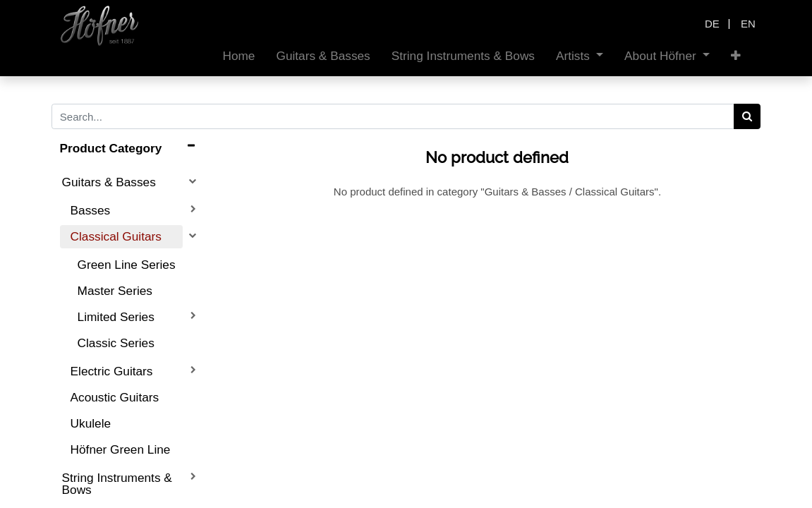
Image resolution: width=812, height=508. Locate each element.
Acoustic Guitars (115, 397)
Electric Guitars (112, 371)
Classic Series (116, 343)
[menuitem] (238, 56)
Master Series (115, 291)
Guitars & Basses (109, 182)
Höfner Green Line (121, 449)
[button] (736, 56)
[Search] (747, 116)
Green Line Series (127, 265)
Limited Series (116, 317)
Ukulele (91, 423)
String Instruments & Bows (117, 484)
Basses (91, 210)
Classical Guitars (116, 236)
